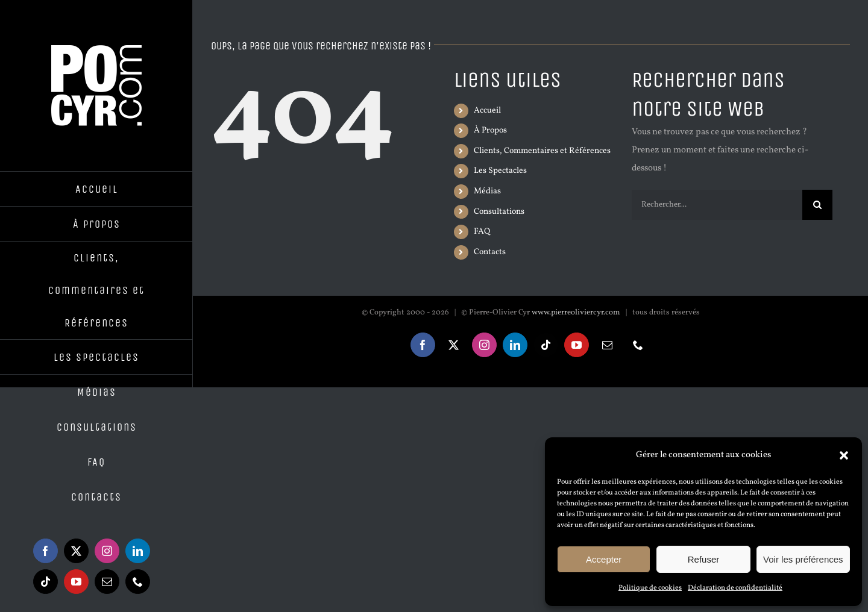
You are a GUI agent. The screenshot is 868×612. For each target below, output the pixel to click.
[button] (844, 455)
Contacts (490, 252)
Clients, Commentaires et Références (542, 151)
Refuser (704, 559)
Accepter (604, 559)
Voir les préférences (803, 559)
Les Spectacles (500, 171)
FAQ (482, 232)
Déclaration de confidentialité (735, 588)
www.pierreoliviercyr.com (576, 313)
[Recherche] (817, 205)
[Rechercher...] (717, 205)
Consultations (499, 212)
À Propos (490, 130)
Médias (487, 191)
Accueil (487, 111)
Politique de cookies (650, 588)
